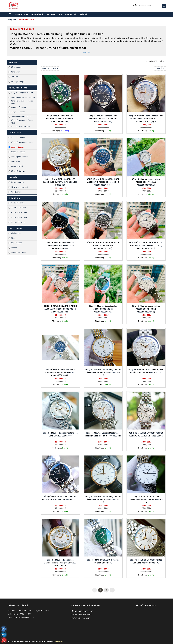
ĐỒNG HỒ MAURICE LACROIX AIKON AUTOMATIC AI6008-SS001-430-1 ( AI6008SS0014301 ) (103, 182)
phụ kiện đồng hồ (68, 15)
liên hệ (84, 15)
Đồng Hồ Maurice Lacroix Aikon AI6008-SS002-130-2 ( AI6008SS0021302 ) (146, 309)
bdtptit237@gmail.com (24, 617)
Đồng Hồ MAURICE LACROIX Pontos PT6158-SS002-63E (103, 561)
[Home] (10, 14)
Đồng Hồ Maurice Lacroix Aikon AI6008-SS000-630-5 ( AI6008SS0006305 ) (103, 309)
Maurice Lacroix (27, 20)
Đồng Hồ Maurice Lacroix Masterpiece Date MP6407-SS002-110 (60, 434)
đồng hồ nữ (37, 15)
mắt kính (51, 15)
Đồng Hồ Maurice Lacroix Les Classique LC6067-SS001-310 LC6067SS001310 (60, 245)
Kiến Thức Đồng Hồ (81, 618)
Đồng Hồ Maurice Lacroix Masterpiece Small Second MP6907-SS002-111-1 (146, 371)
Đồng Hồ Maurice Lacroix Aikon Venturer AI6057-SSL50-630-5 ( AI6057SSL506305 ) (60, 119)
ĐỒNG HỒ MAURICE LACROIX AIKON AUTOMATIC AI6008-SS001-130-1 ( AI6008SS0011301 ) (146, 245)
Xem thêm (87, 52)
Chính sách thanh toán (82, 611)
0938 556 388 (26, 614)
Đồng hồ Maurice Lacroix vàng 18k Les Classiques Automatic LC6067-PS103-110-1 (103, 372)
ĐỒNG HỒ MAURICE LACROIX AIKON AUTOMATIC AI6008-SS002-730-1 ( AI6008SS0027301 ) (60, 309)
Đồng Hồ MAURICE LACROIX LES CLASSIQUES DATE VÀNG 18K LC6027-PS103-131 (60, 182)
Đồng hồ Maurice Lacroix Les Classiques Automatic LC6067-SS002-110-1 (146, 499)
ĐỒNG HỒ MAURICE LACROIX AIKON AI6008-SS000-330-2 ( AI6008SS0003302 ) (103, 245)
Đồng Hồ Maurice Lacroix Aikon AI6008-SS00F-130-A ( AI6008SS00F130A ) (146, 182)
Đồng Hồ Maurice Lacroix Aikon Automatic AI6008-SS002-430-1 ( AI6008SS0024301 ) (60, 372)
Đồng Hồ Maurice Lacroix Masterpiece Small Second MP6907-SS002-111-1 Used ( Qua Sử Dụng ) (146, 119)
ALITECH (59, 642)
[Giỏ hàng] (134, 6)
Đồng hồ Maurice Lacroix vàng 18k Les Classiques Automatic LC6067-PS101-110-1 (103, 499)
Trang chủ (12, 20)
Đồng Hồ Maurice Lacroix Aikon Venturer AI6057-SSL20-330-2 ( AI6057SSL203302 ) (103, 119)
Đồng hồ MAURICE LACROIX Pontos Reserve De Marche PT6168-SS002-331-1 (60, 499)
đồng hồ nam (21, 15)
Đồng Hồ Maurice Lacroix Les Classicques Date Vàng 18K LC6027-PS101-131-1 (60, 563)
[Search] (164, 6)
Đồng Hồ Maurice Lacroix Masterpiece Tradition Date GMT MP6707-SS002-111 (103, 434)
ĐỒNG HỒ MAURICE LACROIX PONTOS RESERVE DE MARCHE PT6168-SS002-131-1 (146, 436)
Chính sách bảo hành (82, 615)
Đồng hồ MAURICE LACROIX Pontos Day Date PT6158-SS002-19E (146, 561)
